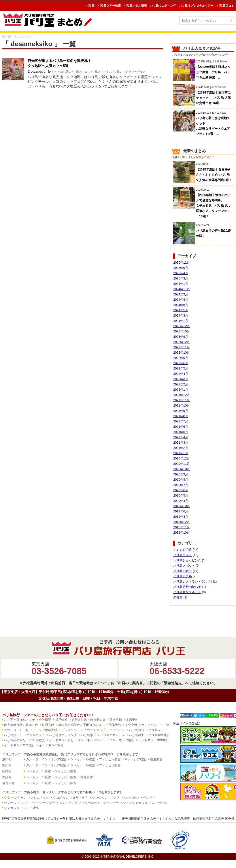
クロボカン (61, 798)
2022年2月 (181, 384)
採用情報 (61, 720)
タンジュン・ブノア (106, 798)
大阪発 (7, 777)
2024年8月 (181, 300)
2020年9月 (181, 474)
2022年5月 (181, 368)
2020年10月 (182, 469)
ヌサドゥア (80, 798)
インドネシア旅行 (61, 740)
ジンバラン (131, 798)
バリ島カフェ (79, 72)
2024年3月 (181, 315)
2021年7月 (181, 421)
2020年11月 (182, 464)
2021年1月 (181, 453)
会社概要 (45, 720)
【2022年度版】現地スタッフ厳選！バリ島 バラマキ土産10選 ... (213, 72)
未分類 (178, 597)
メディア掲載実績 (45, 730)
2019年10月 (182, 506)
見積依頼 (116, 720)
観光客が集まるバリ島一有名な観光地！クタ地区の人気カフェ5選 (59, 63)
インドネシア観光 (51, 745)
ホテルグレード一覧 (155, 725)
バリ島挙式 (89, 735)
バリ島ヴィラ (36, 735)
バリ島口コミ (225, 6)
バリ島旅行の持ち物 (187, 587)
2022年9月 (181, 358)
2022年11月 (182, 347)
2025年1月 (181, 284)
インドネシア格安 (122, 740)
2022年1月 (181, 390)
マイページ (117, 730)
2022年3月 (181, 379)
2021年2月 (181, 448)
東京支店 (59, 669)
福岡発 (7, 771)
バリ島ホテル (183, 576)
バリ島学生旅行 (159, 735)
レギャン (20, 798)
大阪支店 (177, 669)
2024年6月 (181, 305)
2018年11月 (182, 527)
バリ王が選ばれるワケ (19, 720)
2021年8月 (181, 416)
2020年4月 (181, 501)
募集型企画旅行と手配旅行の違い (81, 725)
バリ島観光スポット (187, 592)
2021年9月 (181, 411)
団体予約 (115, 725)
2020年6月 (181, 490)
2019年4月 (181, 517)
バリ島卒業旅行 (15, 740)
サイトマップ (96, 730)
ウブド (25, 803)
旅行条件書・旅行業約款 (89, 720)
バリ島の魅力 (183, 571)
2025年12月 (182, 262)
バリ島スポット (99, 72)
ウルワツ (149, 798)
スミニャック (40, 798)
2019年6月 (181, 511)
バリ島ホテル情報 (135, 6)
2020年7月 (181, 485)
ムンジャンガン (70, 803)
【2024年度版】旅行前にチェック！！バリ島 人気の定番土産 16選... (213, 98)
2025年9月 (181, 268)
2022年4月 (181, 374)
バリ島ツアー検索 (109, 6)
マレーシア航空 (135, 759)
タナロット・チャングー (102, 803)
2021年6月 (181, 427)
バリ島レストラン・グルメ (128, 72)
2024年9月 (181, 294)
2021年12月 (182, 395)
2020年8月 (181, 480)
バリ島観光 (37, 740)
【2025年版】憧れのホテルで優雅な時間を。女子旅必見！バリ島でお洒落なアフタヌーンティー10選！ (213, 206)
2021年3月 (181, 442)
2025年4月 (181, 273)
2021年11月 (182, 400)
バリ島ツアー (158, 730)
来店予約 (132, 720)
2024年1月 (181, 321)
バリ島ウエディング (163, 6)
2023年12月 (182, 326)
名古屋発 (8, 783)
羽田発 (7, 765)
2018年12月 (182, 522)
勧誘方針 (48, 725)
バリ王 (90, 6)
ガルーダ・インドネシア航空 (46, 759)
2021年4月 (181, 437)
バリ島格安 (137, 735)
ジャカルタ (12, 808)
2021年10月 (182, 405)
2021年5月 (181, 432)
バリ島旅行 (137, 730)
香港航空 (156, 759)
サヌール (10, 803)
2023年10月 (182, 331)
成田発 (7, 759)
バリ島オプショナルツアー (196, 6)
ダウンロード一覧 (16, 730)
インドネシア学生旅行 (154, 740)
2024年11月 (182, 289)
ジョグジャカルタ (135, 803)
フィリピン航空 (110, 759)
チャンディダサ (44, 803)
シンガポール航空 (83, 759)
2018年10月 (182, 532)
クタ (7, 798)
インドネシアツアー (92, 740)
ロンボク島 (159, 803)
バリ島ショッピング (187, 560)
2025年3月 (181, 278)
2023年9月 (181, 337)
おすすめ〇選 (60, 72)
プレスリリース (72, 730)
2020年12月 (182, 458)
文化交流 (131, 725)
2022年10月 (182, 352)
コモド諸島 (31, 808)
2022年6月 (181, 363)
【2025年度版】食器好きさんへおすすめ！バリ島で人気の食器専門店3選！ (214, 175)
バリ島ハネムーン (113, 735)
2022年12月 (182, 342)
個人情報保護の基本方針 (21, 725)
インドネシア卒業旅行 (19, 745)
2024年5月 (181, 310)
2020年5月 (181, 495)
